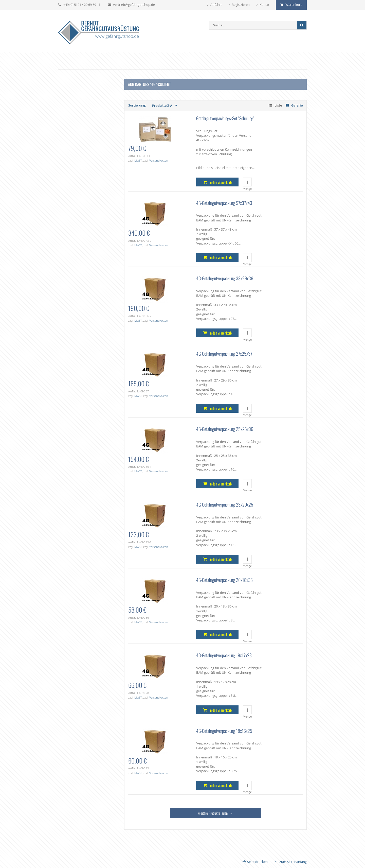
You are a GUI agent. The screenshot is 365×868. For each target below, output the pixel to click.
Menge (247, 189)
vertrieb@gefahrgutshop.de (134, 5)
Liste (278, 105)
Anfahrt (216, 5)
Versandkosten (159, 160)
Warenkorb (294, 5)
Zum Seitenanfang (293, 862)
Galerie (297, 105)
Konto (264, 5)
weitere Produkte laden (213, 813)
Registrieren (241, 5)
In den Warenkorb (221, 182)
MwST (138, 160)
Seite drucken (257, 862)
